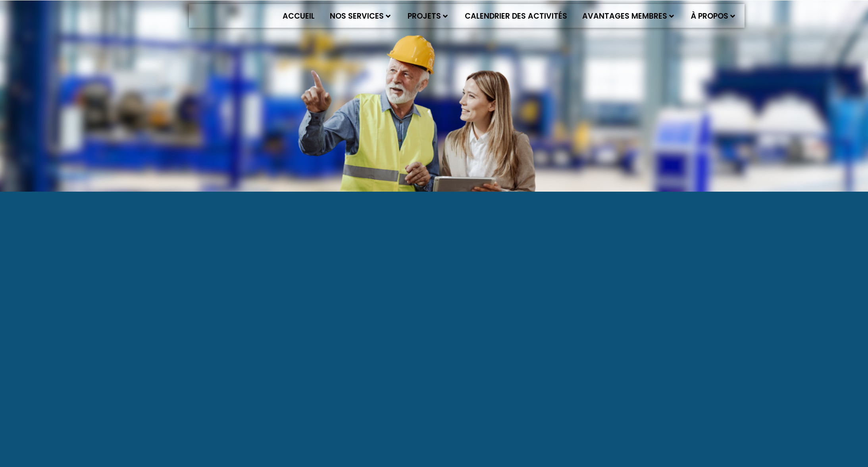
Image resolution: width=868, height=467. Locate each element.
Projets (428, 16)
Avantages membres (628, 16)
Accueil (299, 16)
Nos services (360, 16)
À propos (713, 16)
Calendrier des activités (516, 16)
